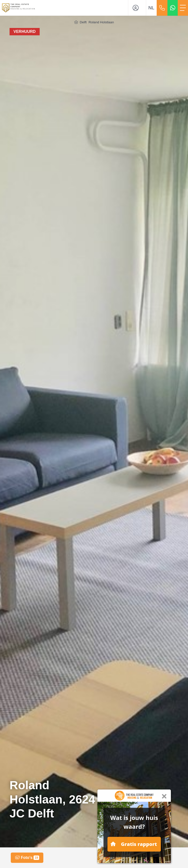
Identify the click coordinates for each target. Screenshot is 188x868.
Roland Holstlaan (101, 22)
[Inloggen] (137, 8)
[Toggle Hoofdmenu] (183, 8)
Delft (83, 22)
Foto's (27, 858)
